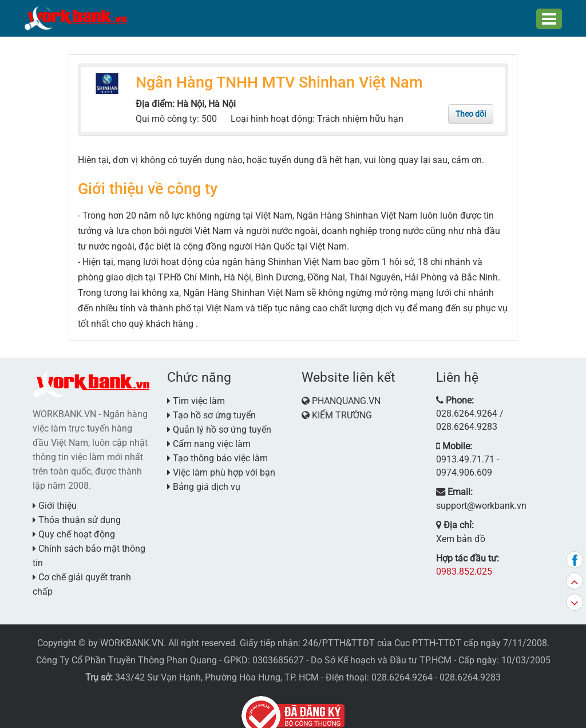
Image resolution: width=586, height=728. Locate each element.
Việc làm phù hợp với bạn (221, 468)
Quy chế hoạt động (74, 530)
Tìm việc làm (196, 397)
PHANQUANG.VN (346, 397)
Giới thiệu (55, 502)
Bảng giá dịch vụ (204, 483)
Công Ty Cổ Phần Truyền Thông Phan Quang (126, 642)
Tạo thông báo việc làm (217, 454)
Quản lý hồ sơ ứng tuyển (219, 426)
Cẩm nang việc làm (209, 440)
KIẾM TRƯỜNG (342, 411)
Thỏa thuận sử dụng (77, 516)
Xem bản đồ (457, 497)
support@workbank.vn (477, 465)
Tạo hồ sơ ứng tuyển (211, 411)
